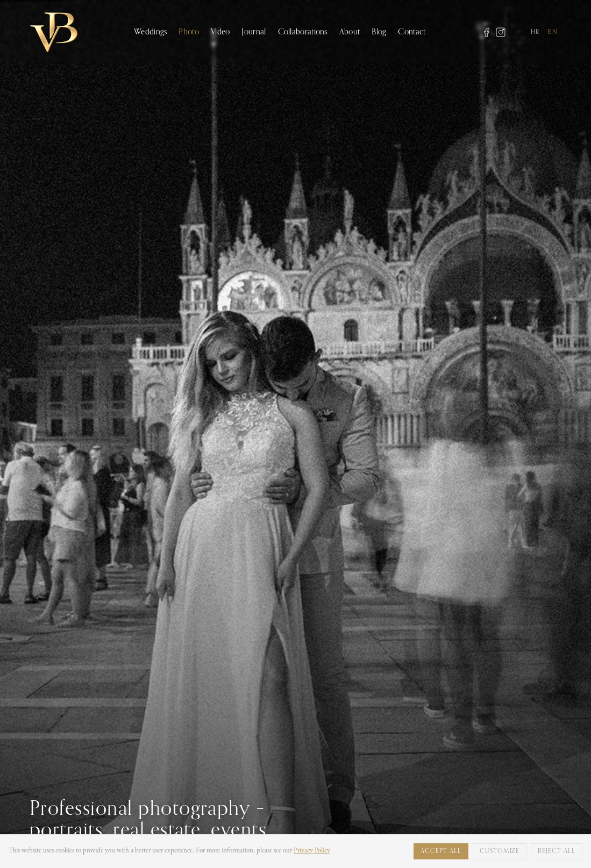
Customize (500, 851)
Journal (254, 32)
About (350, 32)
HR (535, 32)
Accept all (441, 851)
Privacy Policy (312, 851)
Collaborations (303, 32)
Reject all (557, 851)
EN (553, 32)
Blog (379, 32)
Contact (412, 32)
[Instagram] (501, 32)
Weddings (150, 32)
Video (220, 32)
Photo (189, 32)
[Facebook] (487, 32)
